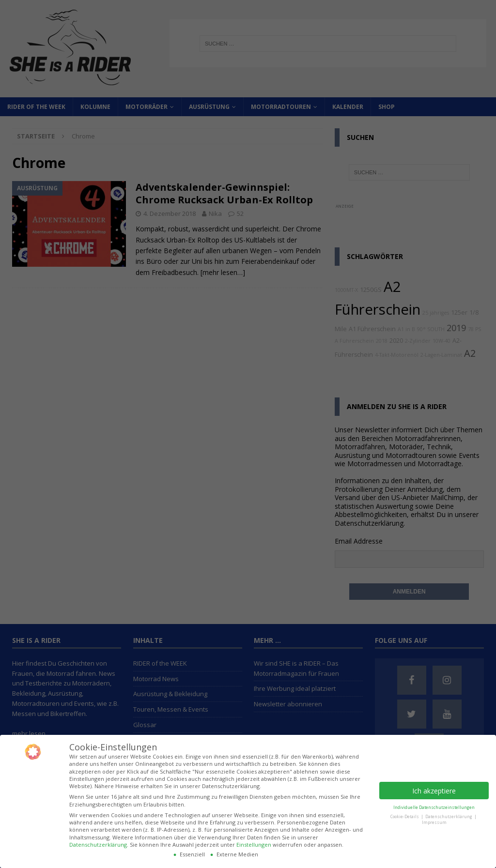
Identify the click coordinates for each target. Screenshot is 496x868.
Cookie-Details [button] (405, 816)
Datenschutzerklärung (98, 845)
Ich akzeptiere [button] (434, 791)
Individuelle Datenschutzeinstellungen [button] (434, 807)
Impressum (434, 822)
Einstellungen (254, 845)
